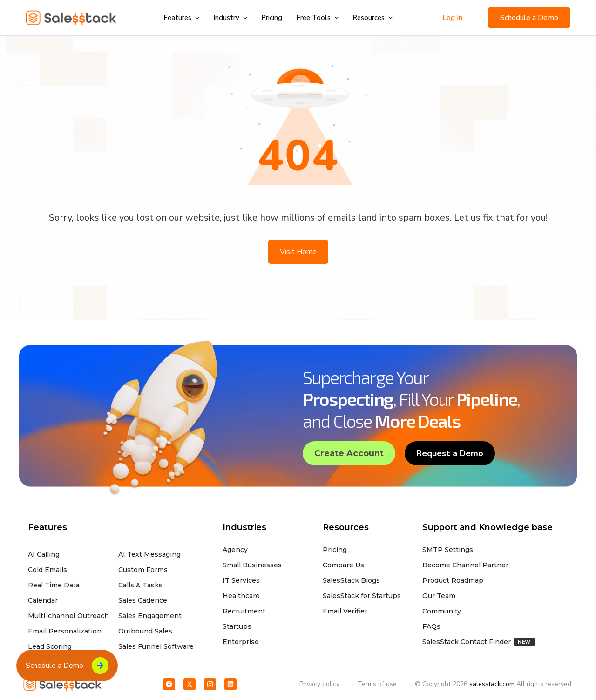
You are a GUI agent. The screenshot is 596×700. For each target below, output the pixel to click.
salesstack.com (492, 684)
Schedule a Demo (529, 18)
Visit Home (298, 252)
